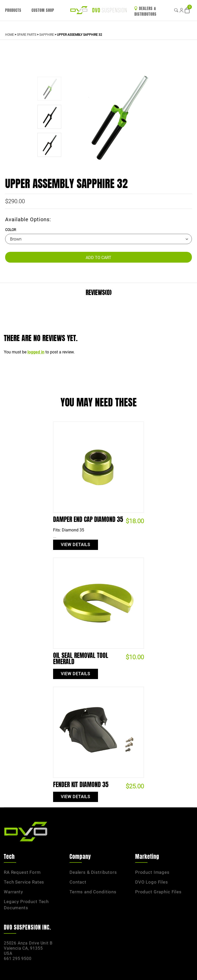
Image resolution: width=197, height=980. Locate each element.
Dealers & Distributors (145, 11)
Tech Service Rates (24, 882)
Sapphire (47, 35)
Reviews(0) (99, 293)
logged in (36, 352)
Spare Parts (27, 35)
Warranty (13, 892)
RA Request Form (22, 872)
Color (11, 230)
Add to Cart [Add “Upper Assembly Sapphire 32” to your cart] (98, 258)
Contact (78, 882)
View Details (76, 545)
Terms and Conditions (93, 892)
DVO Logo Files (152, 882)
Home (9, 35)
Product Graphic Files (158, 892)
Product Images (152, 872)
